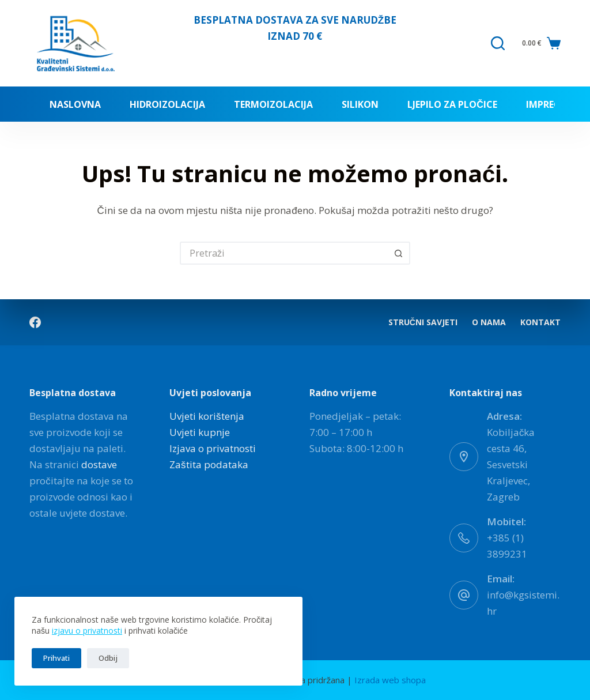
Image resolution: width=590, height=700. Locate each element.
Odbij (108, 658)
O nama (489, 322)
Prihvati (56, 658)
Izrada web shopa (390, 680)
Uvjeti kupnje (200, 432)
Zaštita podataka (209, 464)
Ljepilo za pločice (452, 104)
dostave (99, 464)
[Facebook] (35, 322)
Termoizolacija (273, 104)
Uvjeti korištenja (207, 416)
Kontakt (540, 322)
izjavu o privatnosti (87, 631)
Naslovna (75, 104)
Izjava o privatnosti (213, 448)
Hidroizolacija (167, 104)
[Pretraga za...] (283, 253)
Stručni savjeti (423, 322)
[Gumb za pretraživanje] (399, 253)
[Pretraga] (498, 43)
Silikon (360, 104)
